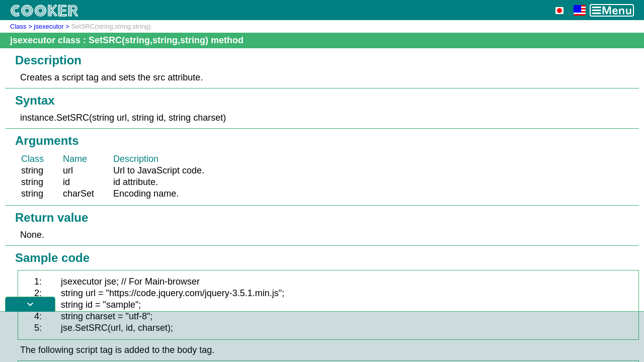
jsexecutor (49, 26)
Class (18, 26)
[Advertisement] (322, 337)
